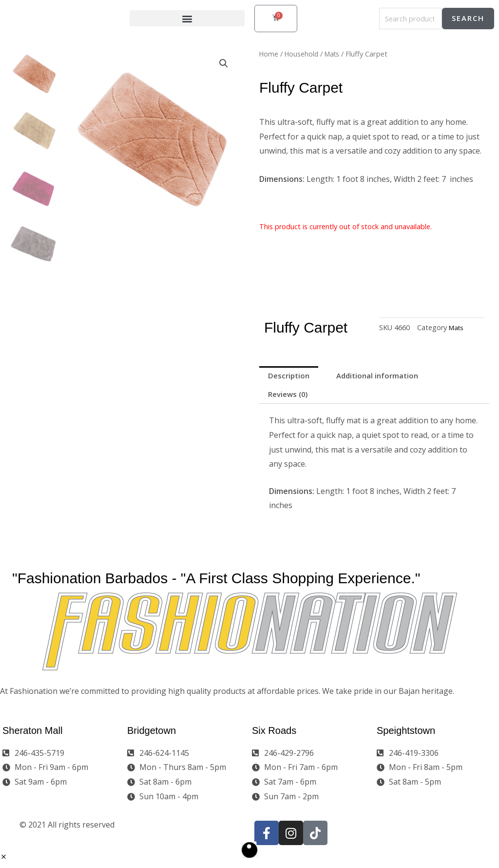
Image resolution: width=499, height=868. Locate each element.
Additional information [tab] (384, 376)
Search (468, 19)
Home (269, 54)
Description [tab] (290, 376)
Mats (335, 54)
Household (303, 54)
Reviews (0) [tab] (290, 396)
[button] (187, 19)
